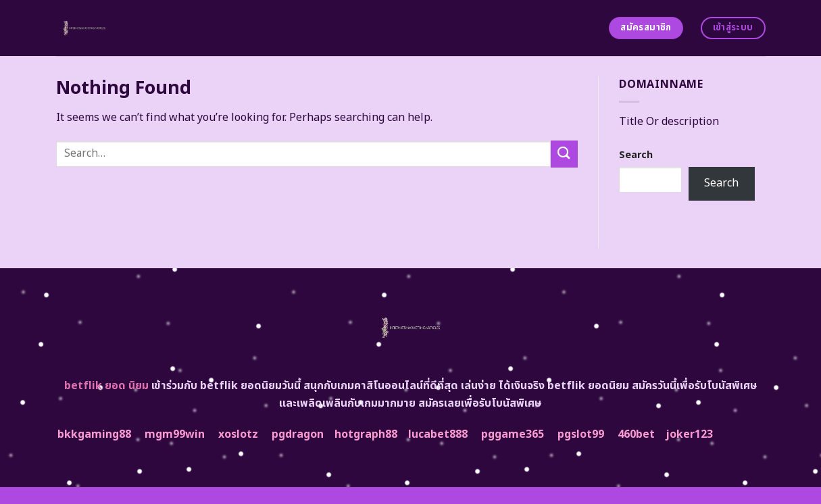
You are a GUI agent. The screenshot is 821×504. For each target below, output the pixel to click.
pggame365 (513, 434)
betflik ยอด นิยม (106, 386)
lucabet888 (438, 434)
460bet (636, 434)
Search (636, 155)
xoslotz (238, 434)
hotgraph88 (366, 434)
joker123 (689, 434)
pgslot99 (581, 434)
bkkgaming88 (94, 434)
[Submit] (564, 154)
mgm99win (175, 434)
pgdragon (298, 434)
